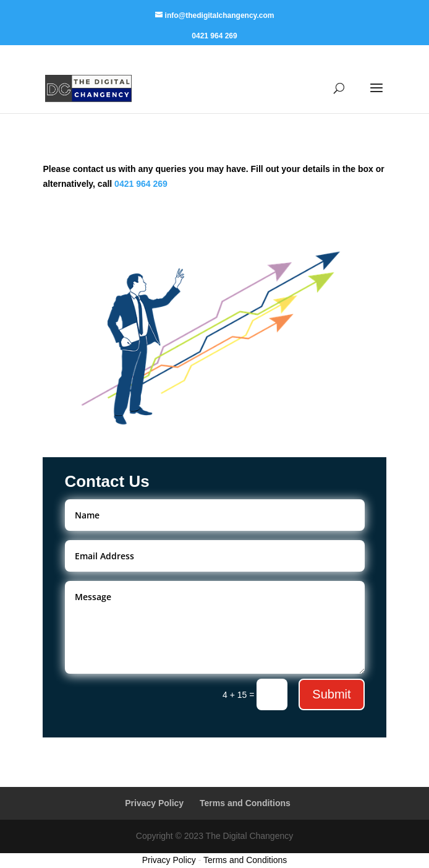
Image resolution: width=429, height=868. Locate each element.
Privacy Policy (154, 803)
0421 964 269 (214, 36)
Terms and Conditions (245, 803)
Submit (331, 694)
